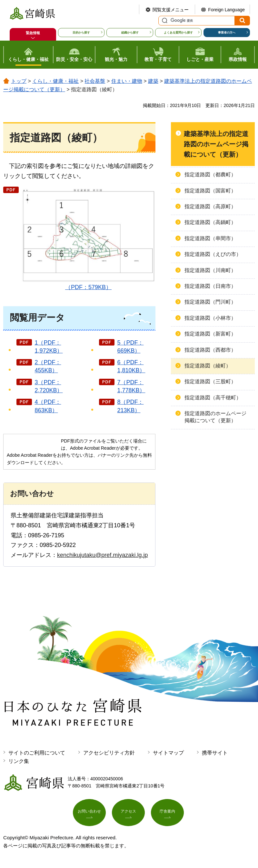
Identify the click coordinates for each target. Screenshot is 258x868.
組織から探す (130, 33)
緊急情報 (33, 33)
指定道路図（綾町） (208, 366)
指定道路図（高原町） (210, 206)
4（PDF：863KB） (48, 406)
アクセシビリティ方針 (109, 753)
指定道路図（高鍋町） (210, 222)
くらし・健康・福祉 (55, 81)
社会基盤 (95, 81)
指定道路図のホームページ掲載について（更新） (215, 417)
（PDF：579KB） (88, 238)
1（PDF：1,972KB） (49, 347)
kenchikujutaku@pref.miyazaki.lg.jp (102, 555)
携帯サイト (215, 753)
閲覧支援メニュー (171, 10)
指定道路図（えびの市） (213, 254)
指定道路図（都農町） (210, 175)
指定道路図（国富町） (210, 191)
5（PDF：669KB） (130, 347)
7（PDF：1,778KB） (131, 386)
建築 (153, 81)
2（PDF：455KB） (48, 366)
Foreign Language (226, 10)
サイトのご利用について (37, 753)
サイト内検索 (164, 21)
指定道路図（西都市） (210, 350)
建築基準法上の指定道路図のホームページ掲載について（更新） (216, 144)
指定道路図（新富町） (210, 334)
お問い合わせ (89, 814)
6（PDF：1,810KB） (131, 366)
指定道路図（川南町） (210, 270)
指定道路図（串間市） (210, 238)
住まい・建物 (127, 81)
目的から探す (81, 33)
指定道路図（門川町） (210, 302)
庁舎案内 (167, 814)
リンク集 (19, 761)
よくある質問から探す (178, 33)
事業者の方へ (227, 33)
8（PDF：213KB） (130, 406)
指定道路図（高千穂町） (213, 398)
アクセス (128, 814)
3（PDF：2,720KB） (49, 386)
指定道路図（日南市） (210, 286)
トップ (19, 81)
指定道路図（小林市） (210, 318)
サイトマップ (168, 753)
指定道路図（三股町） (210, 381)
